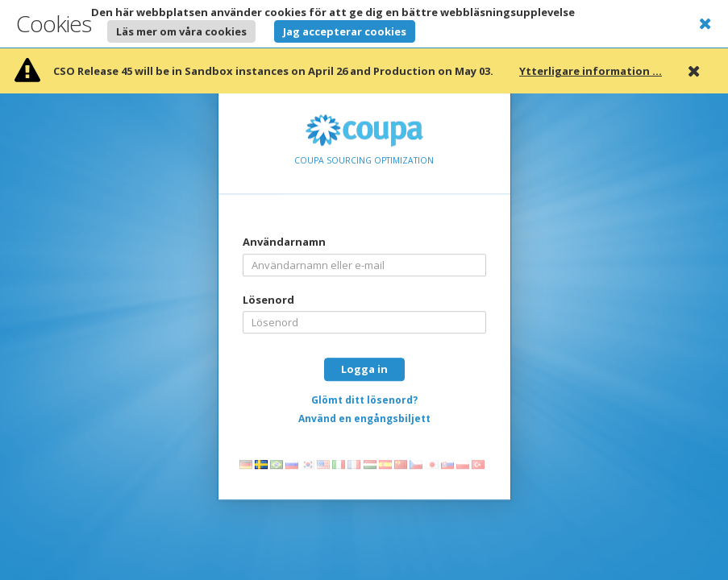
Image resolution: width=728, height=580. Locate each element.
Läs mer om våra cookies (181, 31)
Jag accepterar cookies (345, 31)
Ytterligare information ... (591, 71)
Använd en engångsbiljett (364, 418)
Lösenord (268, 300)
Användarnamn (284, 242)
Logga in (364, 369)
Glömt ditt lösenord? (364, 400)
